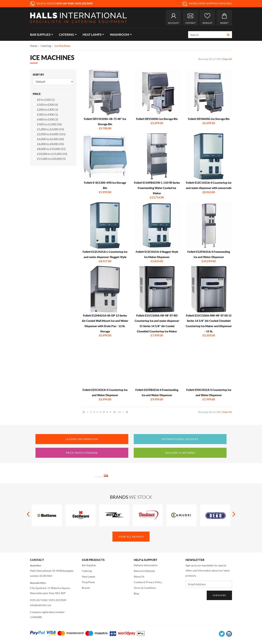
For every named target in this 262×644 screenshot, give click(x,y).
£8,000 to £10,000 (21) (51, 149)
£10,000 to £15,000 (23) (52, 154)
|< (84, 412)
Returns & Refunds (144, 571)
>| (127, 412)
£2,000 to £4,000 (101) (51, 134)
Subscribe (219, 595)
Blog (136, 593)
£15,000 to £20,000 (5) (51, 159)
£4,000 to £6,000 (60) (51, 139)
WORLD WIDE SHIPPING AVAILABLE (207, 4)
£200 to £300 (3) (48, 109)
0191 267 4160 (39, 600)
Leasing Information (82, 439)
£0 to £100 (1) (46, 100)
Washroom (120, 35)
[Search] (207, 35)
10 (114, 412)
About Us (139, 576)
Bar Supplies (40, 35)
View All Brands (131, 537)
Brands (86, 588)
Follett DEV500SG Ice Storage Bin (157, 119)
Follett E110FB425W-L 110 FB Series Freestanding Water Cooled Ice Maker (157, 188)
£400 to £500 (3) (48, 119)
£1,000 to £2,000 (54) (51, 129)
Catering (67, 35)
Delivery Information (146, 565)
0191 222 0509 (58, 600)
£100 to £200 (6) (48, 105)
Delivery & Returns (180, 453)
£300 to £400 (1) (48, 114)
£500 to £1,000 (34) (49, 124)
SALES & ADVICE (52, 3)
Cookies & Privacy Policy (148, 582)
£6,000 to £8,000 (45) (51, 144)
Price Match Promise (82, 453)
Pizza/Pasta (88, 582)
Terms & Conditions (145, 588)
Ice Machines (62, 46)
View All (227, 59)
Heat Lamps (92, 35)
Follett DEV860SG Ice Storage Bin (209, 119)
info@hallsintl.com (41, 605)
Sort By (38, 75)
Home (34, 46)
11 (119, 412)
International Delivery (180, 439)
